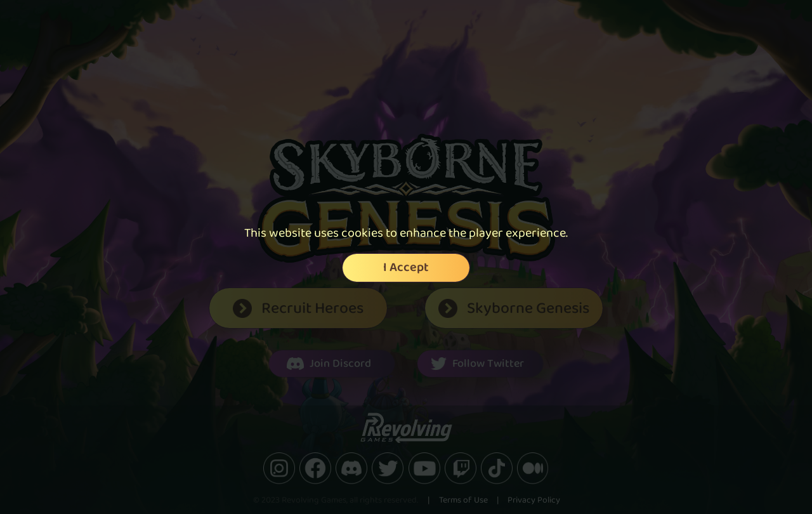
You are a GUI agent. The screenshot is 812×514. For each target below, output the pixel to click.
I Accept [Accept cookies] (406, 268)
